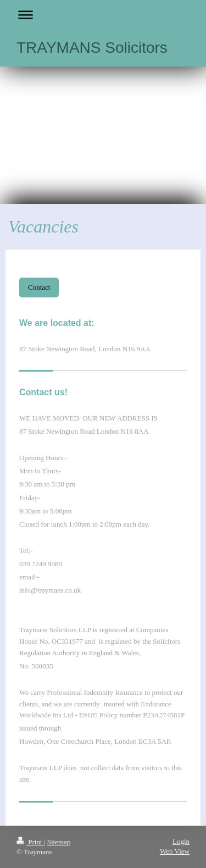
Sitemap (59, 842)
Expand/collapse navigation (103, 15)
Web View (175, 851)
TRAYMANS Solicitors (92, 48)
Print (30, 842)
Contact (39, 287)
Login (181, 841)
